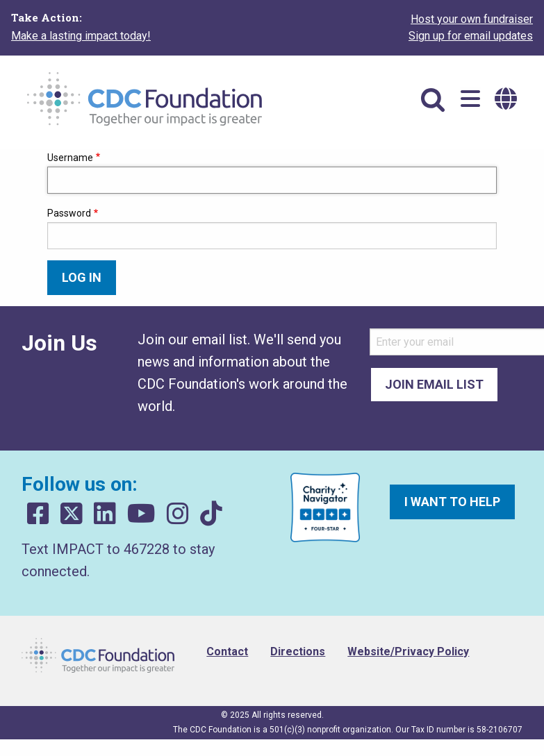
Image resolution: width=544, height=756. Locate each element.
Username (70, 158)
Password (69, 213)
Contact (227, 652)
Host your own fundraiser (472, 19)
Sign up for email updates (471, 36)
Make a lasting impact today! (81, 36)
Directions (298, 652)
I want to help (452, 502)
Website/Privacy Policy (408, 652)
